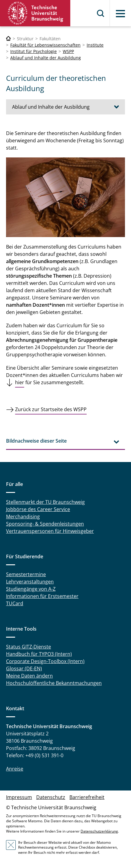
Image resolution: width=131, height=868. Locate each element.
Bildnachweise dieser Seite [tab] (36, 441)
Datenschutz (51, 797)
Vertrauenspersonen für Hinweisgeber (50, 531)
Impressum (19, 797)
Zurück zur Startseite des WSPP (51, 409)
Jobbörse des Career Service (38, 509)
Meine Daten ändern (29, 676)
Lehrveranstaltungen (30, 582)
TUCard (15, 603)
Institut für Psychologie (34, 51)
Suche (101, 13)
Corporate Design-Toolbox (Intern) (45, 661)
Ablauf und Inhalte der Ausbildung (46, 58)
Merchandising (23, 517)
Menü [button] (120, 14)
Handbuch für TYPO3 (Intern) (39, 654)
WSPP (68, 51)
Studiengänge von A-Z (31, 589)
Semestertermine (26, 574)
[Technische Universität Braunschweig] (8, 39)
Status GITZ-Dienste (29, 647)
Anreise (15, 769)
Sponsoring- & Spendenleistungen (45, 524)
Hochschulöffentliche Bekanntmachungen (54, 683)
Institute (95, 45)
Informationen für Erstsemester (42, 596)
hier (20, 382)
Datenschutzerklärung (99, 831)
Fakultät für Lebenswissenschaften (45, 45)
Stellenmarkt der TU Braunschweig (45, 502)
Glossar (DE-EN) (24, 668)
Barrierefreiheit (87, 797)
